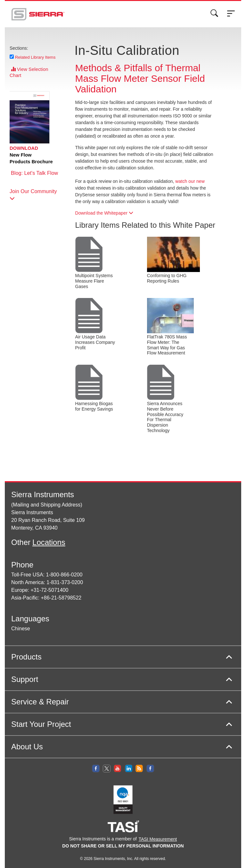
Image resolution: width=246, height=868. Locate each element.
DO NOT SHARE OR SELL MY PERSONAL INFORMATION (123, 846)
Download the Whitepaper (104, 213)
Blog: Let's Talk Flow (34, 177)
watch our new (190, 181)
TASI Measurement (158, 839)
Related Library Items (35, 57)
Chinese (21, 629)
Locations (49, 542)
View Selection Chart (29, 72)
